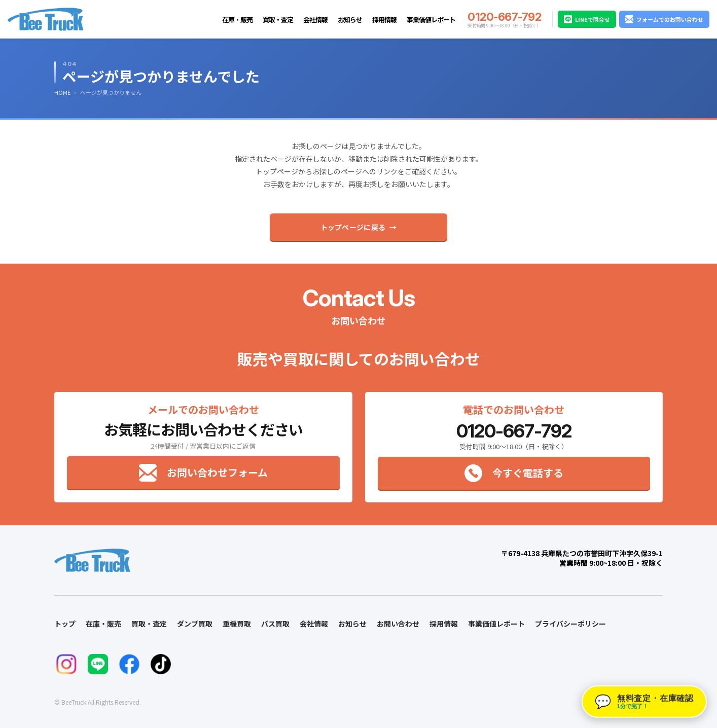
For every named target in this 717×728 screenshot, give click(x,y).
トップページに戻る (353, 227)
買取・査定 (278, 20)
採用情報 (384, 20)
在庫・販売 (237, 20)
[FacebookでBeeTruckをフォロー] (129, 664)
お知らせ (350, 20)
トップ (65, 624)
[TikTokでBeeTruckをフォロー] (161, 664)
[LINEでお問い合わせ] (98, 664)
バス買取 (275, 624)
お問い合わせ (398, 624)
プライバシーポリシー (570, 624)
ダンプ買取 (195, 624)
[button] (644, 702)
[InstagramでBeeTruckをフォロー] (66, 664)
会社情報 (315, 20)
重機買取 (237, 624)
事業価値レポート (431, 20)
